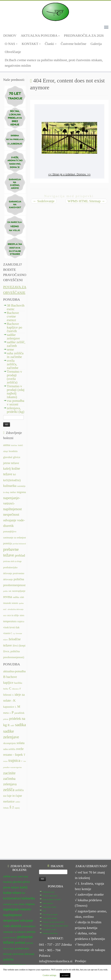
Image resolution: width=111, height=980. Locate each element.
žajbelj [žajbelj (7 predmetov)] (17, 808)
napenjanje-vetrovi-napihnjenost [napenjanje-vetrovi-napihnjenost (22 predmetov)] (13, 503)
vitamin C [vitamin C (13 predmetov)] (8, 633)
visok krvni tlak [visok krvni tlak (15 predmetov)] (11, 627)
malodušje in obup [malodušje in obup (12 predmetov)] (11, 860)
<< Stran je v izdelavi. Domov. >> (69, 174)
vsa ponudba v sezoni (16, 402)
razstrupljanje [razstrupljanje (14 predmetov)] (19, 591)
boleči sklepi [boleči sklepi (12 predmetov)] (23, 832)
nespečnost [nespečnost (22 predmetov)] (11, 514)
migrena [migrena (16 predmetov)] (21, 492)
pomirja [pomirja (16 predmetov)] (8, 543)
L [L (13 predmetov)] (16, 707)
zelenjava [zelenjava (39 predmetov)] (10, 784)
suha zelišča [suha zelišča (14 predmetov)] (9, 749)
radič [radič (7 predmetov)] (12, 726)
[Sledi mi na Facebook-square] (4, 29)
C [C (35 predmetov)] (10, 688)
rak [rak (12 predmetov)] (10, 591)
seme (10, 349)
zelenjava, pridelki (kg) (16, 410)
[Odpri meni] (106, 27)
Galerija (96, 44)
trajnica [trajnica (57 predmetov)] (14, 760)
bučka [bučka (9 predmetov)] (6, 689)
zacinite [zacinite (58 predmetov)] (9, 773)
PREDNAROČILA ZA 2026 (84, 36)
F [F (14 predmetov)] (20, 689)
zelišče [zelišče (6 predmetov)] (18, 802)
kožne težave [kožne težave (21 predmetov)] (12, 848)
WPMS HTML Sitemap (86, 201)
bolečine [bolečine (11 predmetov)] (14, 445)
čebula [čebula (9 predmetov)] (6, 808)
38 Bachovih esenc (16, 307)
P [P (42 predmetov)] (13, 712)
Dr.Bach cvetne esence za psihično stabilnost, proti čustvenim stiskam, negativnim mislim (54, 63)
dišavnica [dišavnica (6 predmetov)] (15, 689)
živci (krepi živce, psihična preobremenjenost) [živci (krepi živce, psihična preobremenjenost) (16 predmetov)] (14, 651)
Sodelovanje (44, 201)
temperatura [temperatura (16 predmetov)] (10, 621)
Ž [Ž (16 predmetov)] (13, 808)
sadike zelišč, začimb (16, 344)
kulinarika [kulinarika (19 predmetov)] (10, 486)
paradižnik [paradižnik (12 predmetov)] (19, 713)
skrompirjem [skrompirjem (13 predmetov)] (9, 743)
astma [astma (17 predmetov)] (7, 445)
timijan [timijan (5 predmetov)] (5, 761)
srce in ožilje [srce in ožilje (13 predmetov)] (13, 615)
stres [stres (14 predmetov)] (22, 615)
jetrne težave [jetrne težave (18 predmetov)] (11, 463)
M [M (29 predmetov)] (19, 707)
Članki (51, 44)
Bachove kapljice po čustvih (14, 327)
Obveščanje (13, 52)
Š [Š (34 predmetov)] (10, 807)
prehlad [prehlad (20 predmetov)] (20, 555)
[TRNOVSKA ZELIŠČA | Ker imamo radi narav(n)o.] (55, 12)
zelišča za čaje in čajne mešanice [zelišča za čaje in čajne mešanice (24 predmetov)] (13, 796)
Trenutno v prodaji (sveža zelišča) (14, 377)
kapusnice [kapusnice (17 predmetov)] (9, 707)
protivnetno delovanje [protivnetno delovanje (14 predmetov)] (24, 909)
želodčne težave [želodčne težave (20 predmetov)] (19, 953)
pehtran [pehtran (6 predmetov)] (6, 719)
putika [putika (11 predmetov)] (5, 591)
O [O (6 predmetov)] (10, 713)
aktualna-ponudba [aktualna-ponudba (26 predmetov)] (14, 671)
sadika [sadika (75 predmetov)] (20, 725)
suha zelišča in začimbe (15, 355)
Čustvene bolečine (73, 44)
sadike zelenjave (13, 337)
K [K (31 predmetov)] (15, 700)
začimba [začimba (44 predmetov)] (9, 779)
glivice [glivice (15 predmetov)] (17, 457)
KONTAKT (31, 44)
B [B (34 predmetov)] (4, 677)
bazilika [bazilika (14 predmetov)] (18, 683)
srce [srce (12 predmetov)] (5, 615)
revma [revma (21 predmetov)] (8, 597)
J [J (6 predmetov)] (12, 701)
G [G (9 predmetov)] (13, 695)
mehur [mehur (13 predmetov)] (13, 492)
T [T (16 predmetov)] (24, 755)
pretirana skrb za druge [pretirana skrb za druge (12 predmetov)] (12, 561)
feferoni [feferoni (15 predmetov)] (7, 695)
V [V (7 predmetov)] (22, 761)
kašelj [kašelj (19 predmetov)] (7, 469)
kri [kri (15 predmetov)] (14, 474)
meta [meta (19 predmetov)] (6, 713)
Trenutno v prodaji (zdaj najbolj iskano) (16, 391)
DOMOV (10, 36)
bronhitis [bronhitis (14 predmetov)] (13, 451)
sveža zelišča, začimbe (13, 364)
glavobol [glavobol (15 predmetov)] (8, 457)
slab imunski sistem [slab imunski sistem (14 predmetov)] (13, 931)
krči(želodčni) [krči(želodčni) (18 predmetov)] (12, 480)
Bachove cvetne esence (13, 316)
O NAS (11, 44)
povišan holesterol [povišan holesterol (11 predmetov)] (19, 544)
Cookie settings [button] (50, 975)
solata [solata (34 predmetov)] (21, 743)
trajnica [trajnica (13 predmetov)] (21, 621)
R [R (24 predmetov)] (9, 725)
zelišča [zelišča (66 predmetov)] (9, 790)
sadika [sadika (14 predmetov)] (16, 597)
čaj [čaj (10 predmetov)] (14, 634)
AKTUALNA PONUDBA (40, 36)
